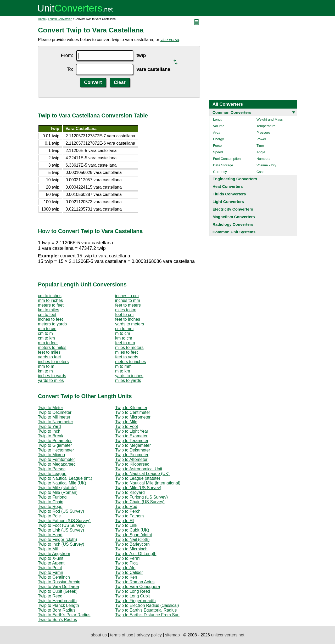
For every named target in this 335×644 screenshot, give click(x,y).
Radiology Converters (233, 224)
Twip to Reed (50, 596)
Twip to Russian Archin (59, 582)
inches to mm (128, 300)
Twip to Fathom (129, 516)
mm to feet (48, 343)
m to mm (123, 366)
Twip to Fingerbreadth (135, 601)
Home (42, 19)
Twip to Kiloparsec (132, 464)
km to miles (49, 310)
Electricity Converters (233, 209)
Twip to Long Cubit (133, 596)
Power (261, 139)
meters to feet (51, 305)
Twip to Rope (50, 507)
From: (67, 55)
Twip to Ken (126, 577)
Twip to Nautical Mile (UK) (62, 483)
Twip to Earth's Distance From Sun (147, 615)
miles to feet (126, 352)
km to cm (124, 338)
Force (217, 146)
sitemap (172, 635)
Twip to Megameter (133, 445)
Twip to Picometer (132, 455)
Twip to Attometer (131, 459)
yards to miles (51, 380)
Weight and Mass (270, 119)
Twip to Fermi (128, 558)
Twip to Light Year (132, 431)
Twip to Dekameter (133, 450)
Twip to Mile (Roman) (58, 492)
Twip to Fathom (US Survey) (64, 521)
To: (70, 69)
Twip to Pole (49, 516)
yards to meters (130, 324)
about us (99, 635)
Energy (218, 139)
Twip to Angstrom (54, 554)
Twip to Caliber (129, 572)
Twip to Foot (127, 426)
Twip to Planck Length (58, 605)
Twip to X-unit (51, 558)
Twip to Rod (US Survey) (61, 511)
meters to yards (52, 324)
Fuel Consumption (227, 159)
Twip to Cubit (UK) (132, 530)
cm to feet (47, 315)
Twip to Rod (126, 507)
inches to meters (53, 362)
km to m (45, 371)
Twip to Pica (126, 563)
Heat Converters (228, 186)
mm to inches (50, 300)
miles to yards (128, 380)
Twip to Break (51, 436)
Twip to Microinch (131, 549)
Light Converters (228, 202)
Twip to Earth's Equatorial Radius (146, 610)
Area (217, 132)
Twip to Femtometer (56, 459)
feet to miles (49, 352)
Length (218, 119)
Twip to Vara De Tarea (58, 587)
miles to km (126, 310)
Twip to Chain (51, 502)
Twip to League (52, 474)
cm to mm (124, 329)
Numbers (263, 159)
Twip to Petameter (55, 441)
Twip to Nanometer (55, 422)
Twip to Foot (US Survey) (61, 525)
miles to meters (129, 348)
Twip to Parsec (52, 469)
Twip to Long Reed (133, 591)
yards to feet (49, 357)
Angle (261, 152)
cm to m (45, 333)
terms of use (122, 635)
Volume (219, 126)
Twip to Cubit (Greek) (58, 591)
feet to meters (128, 305)
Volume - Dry (266, 165)
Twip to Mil (48, 549)
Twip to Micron (51, 455)
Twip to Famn (51, 572)
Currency (220, 172)
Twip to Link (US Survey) (61, 530)
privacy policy (149, 635)
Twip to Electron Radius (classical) (147, 605)
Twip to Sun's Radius (57, 620)
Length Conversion (60, 19)
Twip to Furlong (52, 497)
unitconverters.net (228, 635)
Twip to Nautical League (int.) (65, 478)
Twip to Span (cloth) (134, 535)
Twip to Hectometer (56, 450)
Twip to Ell (125, 521)
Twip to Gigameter (55, 445)
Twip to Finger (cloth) (57, 540)
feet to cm (124, 315)
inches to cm (127, 296)
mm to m (46, 366)
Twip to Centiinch (54, 577)
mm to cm (47, 329)
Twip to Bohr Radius (57, 610)
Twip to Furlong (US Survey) (141, 497)
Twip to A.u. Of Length (136, 554)
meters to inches (130, 362)
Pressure (263, 132)
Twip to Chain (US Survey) (140, 502)
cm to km (46, 338)
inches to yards (52, 376)
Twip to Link (126, 525)
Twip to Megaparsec (57, 464)
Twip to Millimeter (54, 417)
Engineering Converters (235, 179)
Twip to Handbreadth (57, 601)
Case (260, 172)
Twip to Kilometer (131, 408)
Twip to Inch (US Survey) (61, 544)
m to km (123, 371)
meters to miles (52, 348)
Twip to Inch (49, 431)
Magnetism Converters (234, 217)
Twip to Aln (125, 568)
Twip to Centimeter (133, 412)
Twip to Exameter (131, 436)
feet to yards (127, 357)
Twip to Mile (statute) (57, 488)
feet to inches (128, 319)
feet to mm (125, 343)
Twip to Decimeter (55, 412)
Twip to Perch (128, 511)
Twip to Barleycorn (132, 544)
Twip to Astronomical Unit (139, 469)
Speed (218, 152)
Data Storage (223, 165)
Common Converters (232, 112)
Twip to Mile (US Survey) (138, 488)
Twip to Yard (49, 426)
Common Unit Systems (234, 232)
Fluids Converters (229, 194)
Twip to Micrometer (133, 417)
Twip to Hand (50, 535)
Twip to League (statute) (138, 478)
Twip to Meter (51, 408)
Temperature (266, 126)
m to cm (123, 333)
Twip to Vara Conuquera (138, 587)
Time (260, 146)
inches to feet (50, 319)
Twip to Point (50, 568)
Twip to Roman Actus (135, 582)
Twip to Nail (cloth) (132, 540)
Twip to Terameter (132, 441)
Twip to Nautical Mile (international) (148, 483)
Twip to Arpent (51, 563)
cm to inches (50, 296)
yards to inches (129, 376)
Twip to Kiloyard (130, 492)
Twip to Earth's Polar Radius (64, 615)
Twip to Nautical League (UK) (142, 474)
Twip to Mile (126, 422)
